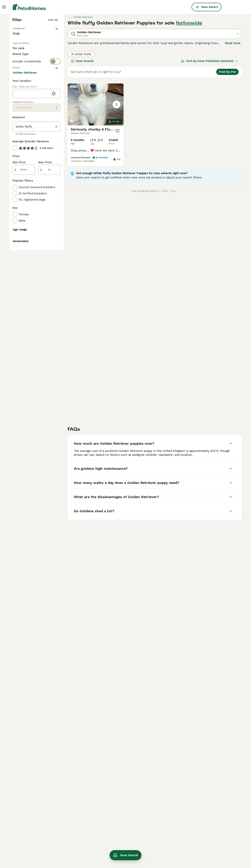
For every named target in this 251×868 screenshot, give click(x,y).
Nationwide (189, 81)
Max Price (45, 319)
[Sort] (210, 119)
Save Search (82, 119)
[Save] (117, 189)
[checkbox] (15, 167)
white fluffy (81, 112)
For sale (22, 110)
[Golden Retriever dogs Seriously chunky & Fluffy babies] (96, 162)
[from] (24, 326)
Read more (233, 101)
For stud (22, 119)
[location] (37, 250)
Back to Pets (20, 85)
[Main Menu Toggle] (4, 7)
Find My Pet (227, 130)
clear (55, 142)
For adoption (45, 110)
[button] (96, 162)
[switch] (37, 134)
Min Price (19, 319)
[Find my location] (54, 250)
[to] (49, 326)
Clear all (53, 78)
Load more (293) (28, 229)
